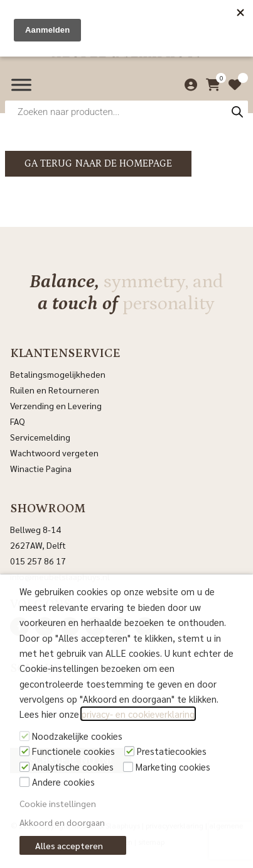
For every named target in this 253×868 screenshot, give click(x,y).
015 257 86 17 (38, 561)
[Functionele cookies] (24, 751)
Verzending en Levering (56, 405)
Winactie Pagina (42, 468)
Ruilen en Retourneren (55, 390)
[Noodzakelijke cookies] (24, 736)
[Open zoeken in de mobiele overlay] (127, 112)
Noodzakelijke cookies (77, 736)
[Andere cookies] (24, 782)
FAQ (18, 421)
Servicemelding (40, 437)
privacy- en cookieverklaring (138, 714)
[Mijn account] (188, 85)
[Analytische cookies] (24, 767)
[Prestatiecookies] (129, 751)
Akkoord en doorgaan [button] (62, 822)
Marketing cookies (173, 766)
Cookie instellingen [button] (58, 803)
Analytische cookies (73, 766)
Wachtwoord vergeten (54, 453)
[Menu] (21, 85)
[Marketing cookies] (128, 767)
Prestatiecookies (172, 751)
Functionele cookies (73, 751)
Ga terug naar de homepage (98, 163)
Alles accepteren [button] (69, 845)
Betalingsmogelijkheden (58, 374)
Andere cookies (63, 782)
